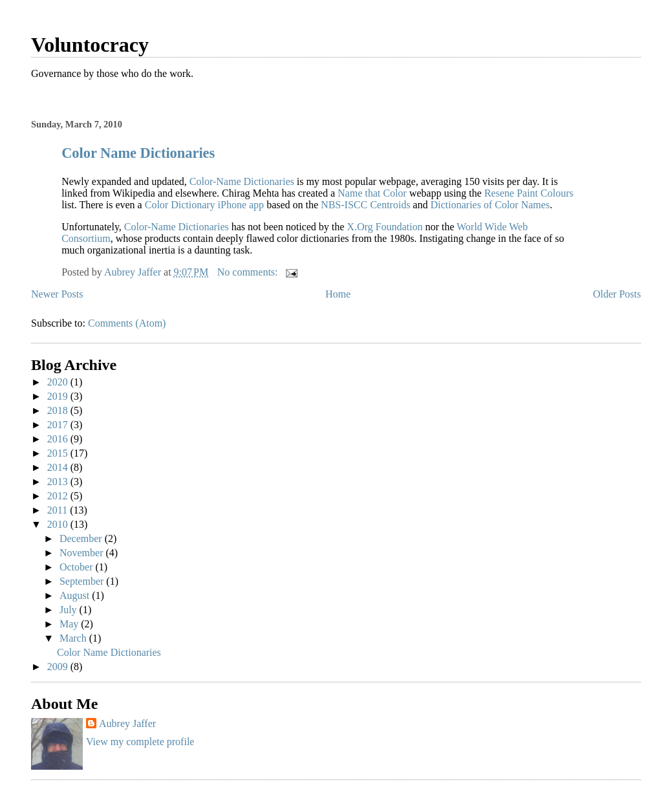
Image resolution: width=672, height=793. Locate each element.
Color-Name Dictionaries (242, 181)
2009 (59, 667)
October (78, 567)
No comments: (249, 272)
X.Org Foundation (385, 227)
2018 (59, 410)
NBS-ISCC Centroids (365, 205)
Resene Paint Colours (529, 193)
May (70, 624)
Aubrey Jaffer (127, 723)
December (82, 538)
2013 (59, 482)
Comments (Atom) (127, 323)
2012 (59, 496)
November (83, 553)
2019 (59, 396)
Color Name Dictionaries (138, 153)
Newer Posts (57, 294)
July (70, 610)
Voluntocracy (90, 45)
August (76, 595)
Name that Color (372, 193)
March (74, 638)
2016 (59, 439)
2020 (59, 382)
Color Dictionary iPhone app (204, 205)
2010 (59, 524)
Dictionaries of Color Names (490, 205)
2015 (59, 453)
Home (338, 294)
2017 (59, 425)
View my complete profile (140, 742)
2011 (59, 510)
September (83, 581)
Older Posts (617, 294)
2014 (59, 467)
